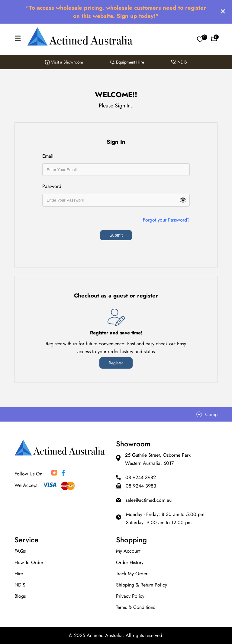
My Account (128, 551)
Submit (116, 235)
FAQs (20, 551)
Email (48, 156)
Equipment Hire (127, 62)
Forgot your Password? (166, 220)
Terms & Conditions (135, 607)
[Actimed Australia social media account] (54, 474)
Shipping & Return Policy (142, 585)
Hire (19, 574)
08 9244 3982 (141, 477)
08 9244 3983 (141, 486)
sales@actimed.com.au (149, 500)
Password (52, 186)
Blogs (20, 596)
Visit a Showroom (64, 62)
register (116, 363)
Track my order (132, 574)
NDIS (179, 62)
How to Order (29, 562)
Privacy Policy (130, 596)
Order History (130, 562)
